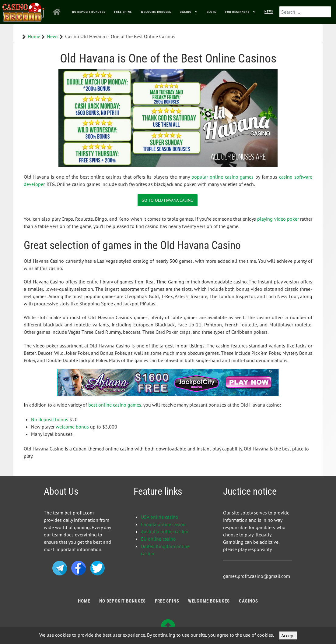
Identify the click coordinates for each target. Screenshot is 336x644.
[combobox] (305, 12)
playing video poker (278, 219)
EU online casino (158, 539)
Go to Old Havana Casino (168, 200)
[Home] (58, 12)
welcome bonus (72, 427)
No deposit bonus (50, 419)
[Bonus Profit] (24, 11)
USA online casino (160, 517)
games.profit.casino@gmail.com (257, 576)
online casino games (232, 177)
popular (201, 177)
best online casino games (115, 405)
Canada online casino (163, 524)
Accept (288, 635)
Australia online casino (165, 532)
